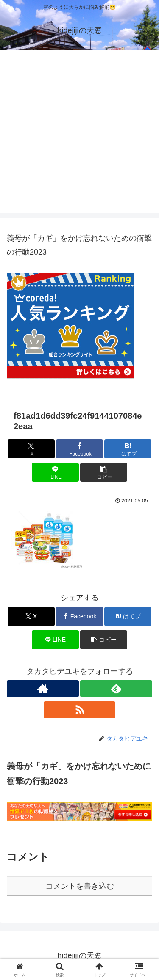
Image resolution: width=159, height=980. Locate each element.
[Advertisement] (79, 133)
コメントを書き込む (80, 886)
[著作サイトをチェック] (43, 689)
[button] (104, 472)
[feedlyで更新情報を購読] (116, 689)
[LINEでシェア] (55, 472)
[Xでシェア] (31, 449)
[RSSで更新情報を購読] (80, 710)
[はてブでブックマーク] (128, 449)
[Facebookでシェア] (79, 449)
